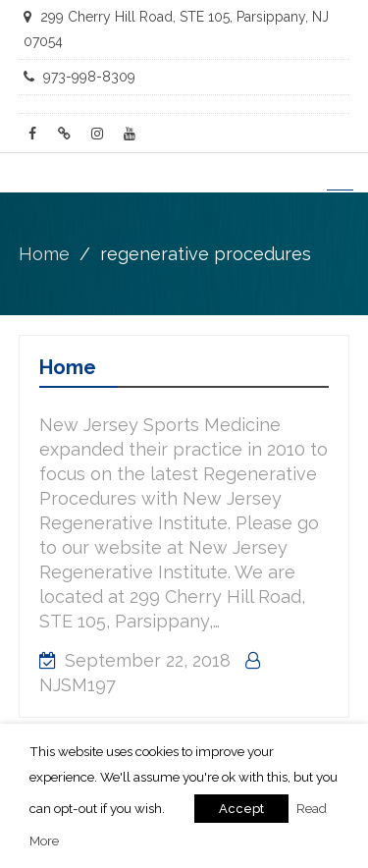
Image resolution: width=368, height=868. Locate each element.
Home (68, 367)
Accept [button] (241, 809)
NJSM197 (78, 685)
